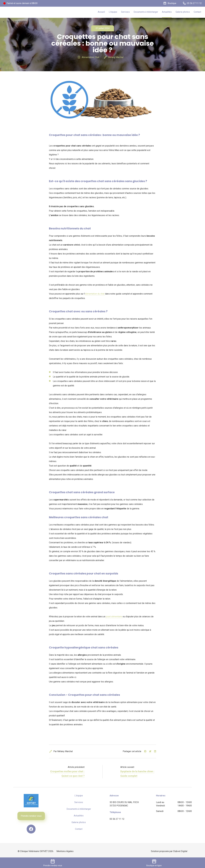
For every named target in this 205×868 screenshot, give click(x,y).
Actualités (167, 12)
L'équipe (113, 12)
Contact (197, 12)
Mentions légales (65, 851)
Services (125, 12)
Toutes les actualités (15, 22)
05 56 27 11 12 (117, 819)
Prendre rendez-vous (31, 816)
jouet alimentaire (114, 617)
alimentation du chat (95, 294)
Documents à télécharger (146, 12)
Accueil (101, 12)
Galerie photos (183, 12)
